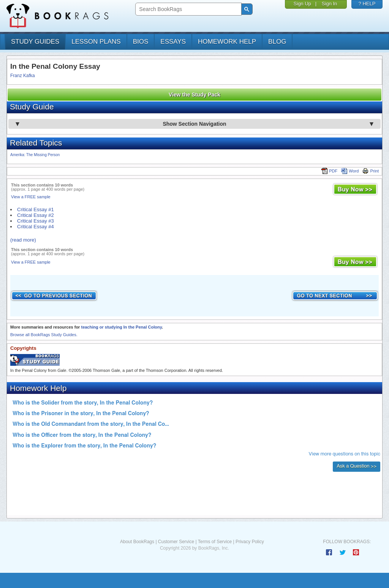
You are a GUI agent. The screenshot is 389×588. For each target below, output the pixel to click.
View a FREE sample (31, 197)
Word (350, 171)
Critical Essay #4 (36, 227)
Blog (277, 42)
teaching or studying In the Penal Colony (121, 327)
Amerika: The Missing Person (35, 155)
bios (141, 42)
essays (173, 42)
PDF (329, 171)
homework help (227, 42)
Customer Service (176, 542)
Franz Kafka (23, 76)
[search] (187, 9)
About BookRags (137, 542)
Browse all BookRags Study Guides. (44, 335)
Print (371, 171)
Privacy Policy (250, 542)
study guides (35, 42)
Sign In (329, 4)
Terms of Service (215, 542)
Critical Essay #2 (36, 215)
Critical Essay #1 (36, 209)
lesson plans (96, 42)
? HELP (367, 4)
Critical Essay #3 (36, 221)
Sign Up (302, 4)
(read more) (23, 240)
